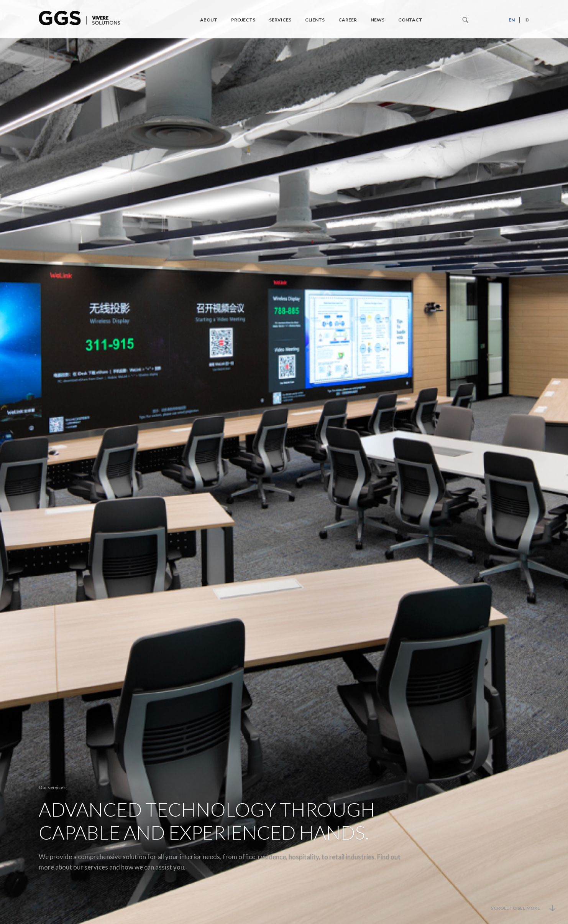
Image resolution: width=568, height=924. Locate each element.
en (512, 20)
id (527, 20)
